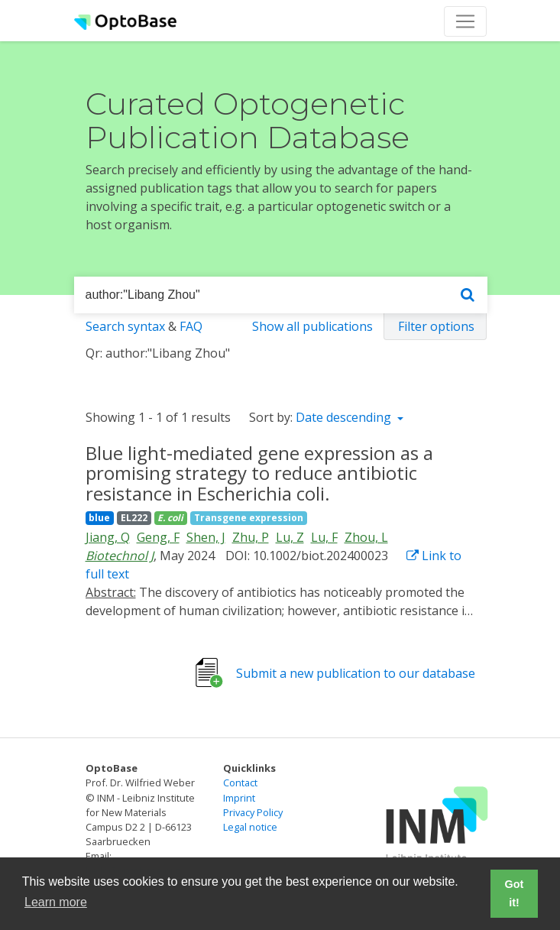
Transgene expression (249, 518)
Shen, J (206, 537)
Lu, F (324, 537)
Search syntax (125, 326)
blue (99, 518)
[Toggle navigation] (465, 21)
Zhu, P (251, 537)
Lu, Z (290, 537)
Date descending (345, 417)
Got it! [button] (515, 893)
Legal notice (250, 827)
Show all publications (312, 326)
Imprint (239, 798)
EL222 (134, 518)
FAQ (191, 326)
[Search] (468, 295)
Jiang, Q (108, 537)
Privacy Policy (253, 812)
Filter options (436, 326)
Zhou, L (366, 537)
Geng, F (158, 537)
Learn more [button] (56, 902)
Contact (240, 783)
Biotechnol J (120, 556)
